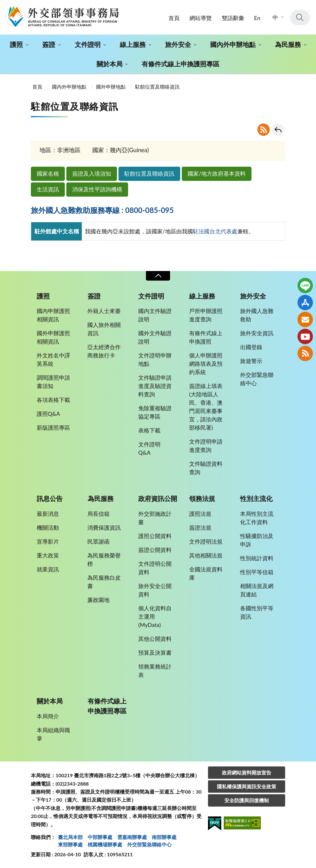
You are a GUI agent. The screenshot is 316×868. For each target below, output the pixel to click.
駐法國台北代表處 (215, 231)
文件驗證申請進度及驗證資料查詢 (155, 386)
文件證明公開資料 (155, 568)
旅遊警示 (251, 361)
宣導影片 (48, 541)
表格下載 (149, 430)
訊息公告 (50, 499)
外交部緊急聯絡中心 (257, 379)
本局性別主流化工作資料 (257, 518)
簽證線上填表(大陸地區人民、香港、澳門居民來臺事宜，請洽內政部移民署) (206, 407)
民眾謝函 (98, 541)
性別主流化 (256, 499)
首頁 (174, 18)
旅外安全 (178, 44)
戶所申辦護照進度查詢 (206, 315)
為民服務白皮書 (104, 582)
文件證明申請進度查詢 (206, 446)
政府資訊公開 (158, 499)
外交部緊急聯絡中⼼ (149, 844)
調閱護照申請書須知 (53, 382)
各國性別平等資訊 (257, 612)
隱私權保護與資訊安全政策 (247, 786)
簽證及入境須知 (92, 173)
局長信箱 (98, 514)
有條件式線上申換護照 (206, 337)
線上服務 (133, 44)
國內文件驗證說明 (155, 315)
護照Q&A (48, 414)
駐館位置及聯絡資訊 (149, 173)
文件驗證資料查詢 (206, 468)
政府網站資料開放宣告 (247, 772)
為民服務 (288, 44)
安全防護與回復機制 (247, 800)
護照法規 (200, 514)
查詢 (300, 18)
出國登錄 (251, 347)
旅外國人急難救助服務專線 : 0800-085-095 (102, 210)
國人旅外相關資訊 (104, 329)
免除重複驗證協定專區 (155, 412)
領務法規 (202, 499)
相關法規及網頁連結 (257, 590)
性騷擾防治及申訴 (257, 540)
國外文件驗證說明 (155, 337)
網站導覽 (201, 18)
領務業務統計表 (155, 671)
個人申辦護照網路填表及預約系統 (206, 364)
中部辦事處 (100, 837)
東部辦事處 (70, 844)
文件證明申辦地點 (155, 359)
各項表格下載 (53, 400)
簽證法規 (200, 528)
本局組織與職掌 (53, 734)
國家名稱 (48, 173)
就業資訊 (48, 569)
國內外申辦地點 (233, 44)
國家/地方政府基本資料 (217, 173)
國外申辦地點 (111, 87)
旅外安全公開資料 (155, 590)
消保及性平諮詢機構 (97, 189)
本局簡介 (48, 716)
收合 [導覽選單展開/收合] (158, 276)
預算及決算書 (155, 653)
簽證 (49, 44)
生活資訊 (48, 189)
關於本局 (110, 64)
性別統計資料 (257, 558)
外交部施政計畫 (155, 518)
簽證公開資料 (155, 550)
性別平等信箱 (257, 572)
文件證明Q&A (149, 448)
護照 (16, 44)
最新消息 (48, 514)
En (257, 18)
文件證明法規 (206, 541)
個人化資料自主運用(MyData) (155, 616)
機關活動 (48, 528)
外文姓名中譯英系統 (53, 359)
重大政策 (48, 555)
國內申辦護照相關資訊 (53, 315)
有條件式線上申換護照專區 (181, 64)
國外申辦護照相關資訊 (53, 337)
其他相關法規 (206, 555)
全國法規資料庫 (206, 573)
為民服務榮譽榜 (104, 559)
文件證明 (88, 44)
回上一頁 (278, 130)
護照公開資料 (155, 536)
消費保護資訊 (104, 528)
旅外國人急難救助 (257, 315)
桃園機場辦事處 (105, 844)
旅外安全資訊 (257, 333)
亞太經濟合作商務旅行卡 (104, 351)
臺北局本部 (70, 837)
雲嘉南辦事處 (132, 837)
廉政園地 (98, 600)
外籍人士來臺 (104, 311)
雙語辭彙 (233, 18)
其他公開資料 (155, 639)
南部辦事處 (164, 837)
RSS (264, 130)
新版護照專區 (53, 428)
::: (3, 5)
